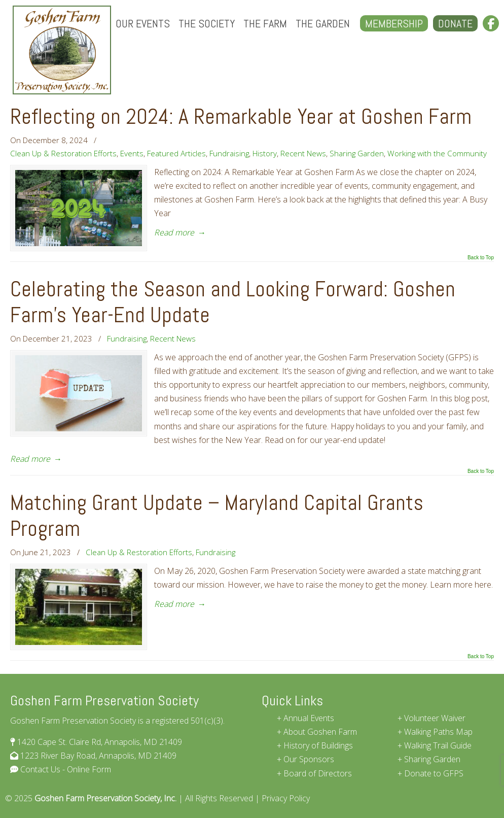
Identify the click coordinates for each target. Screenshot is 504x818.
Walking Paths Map (438, 732)
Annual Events (309, 718)
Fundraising (229, 153)
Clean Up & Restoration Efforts (63, 153)
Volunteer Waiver (435, 718)
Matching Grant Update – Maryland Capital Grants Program (217, 516)
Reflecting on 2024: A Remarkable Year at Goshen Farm (241, 116)
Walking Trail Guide (438, 745)
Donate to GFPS (434, 773)
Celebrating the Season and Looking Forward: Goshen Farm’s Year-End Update (233, 302)
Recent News (303, 153)
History (265, 153)
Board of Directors (318, 773)
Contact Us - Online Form (65, 769)
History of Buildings (318, 745)
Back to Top (481, 258)
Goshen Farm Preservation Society (62, 50)
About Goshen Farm (320, 732)
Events (132, 153)
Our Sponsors (309, 759)
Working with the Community (437, 153)
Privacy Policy (286, 798)
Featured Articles (176, 153)
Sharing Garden (357, 153)
